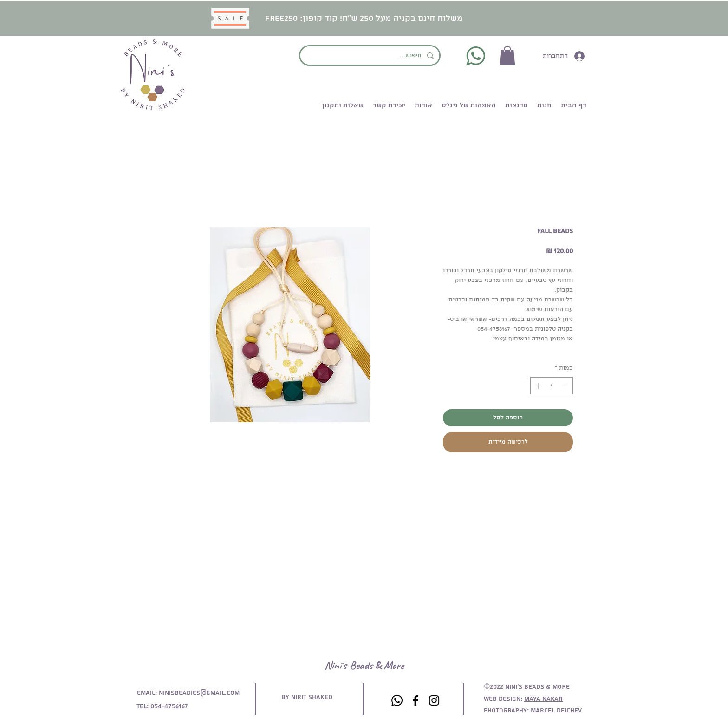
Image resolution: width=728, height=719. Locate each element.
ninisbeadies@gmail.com (199, 693)
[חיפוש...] (371, 56)
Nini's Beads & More (364, 665)
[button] (507, 56)
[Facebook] (416, 700)
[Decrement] (566, 386)
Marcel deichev (556, 711)
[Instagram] (434, 700)
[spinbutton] (552, 386)
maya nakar (543, 699)
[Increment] (537, 386)
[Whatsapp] (397, 700)
